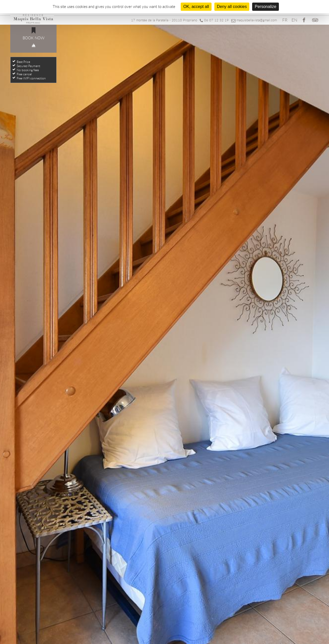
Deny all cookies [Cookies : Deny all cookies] (232, 7)
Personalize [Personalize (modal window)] (266, 7)
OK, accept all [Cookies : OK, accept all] (196, 7)
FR (285, 20)
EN (294, 20)
